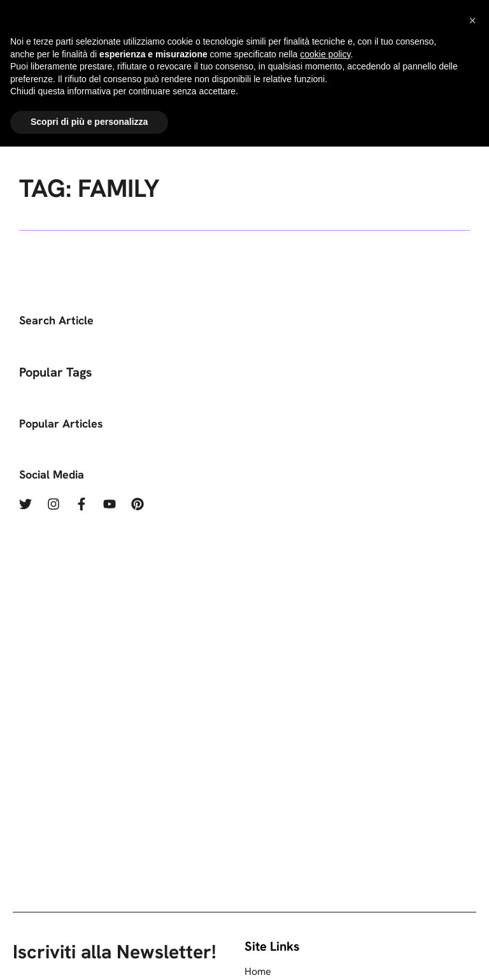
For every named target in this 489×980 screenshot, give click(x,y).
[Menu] (415, 68)
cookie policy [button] (325, 888)
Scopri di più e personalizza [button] (89, 955)
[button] (472, 854)
